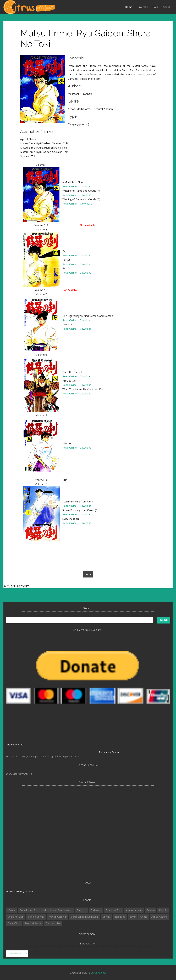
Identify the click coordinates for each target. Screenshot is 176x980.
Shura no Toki (113, 910)
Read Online (70, 186)
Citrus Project (98, 973)
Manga (12, 910)
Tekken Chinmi (36, 917)
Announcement (134, 910)
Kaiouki (163, 910)
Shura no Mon (16, 917)
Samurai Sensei (33, 923)
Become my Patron (109, 752)
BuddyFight (14, 923)
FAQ (155, 7)
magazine (120, 917)
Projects (143, 7)
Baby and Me (53, 923)
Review (151, 910)
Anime (144, 917)
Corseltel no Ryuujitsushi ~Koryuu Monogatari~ (46, 910)
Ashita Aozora (159, 917)
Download (86, 186)
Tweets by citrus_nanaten (19, 891)
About (166, 7)
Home (129, 7)
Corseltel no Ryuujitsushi (85, 917)
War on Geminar (58, 917)
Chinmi (106, 917)
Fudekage (96, 910)
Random (82, 910)
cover (133, 917)
